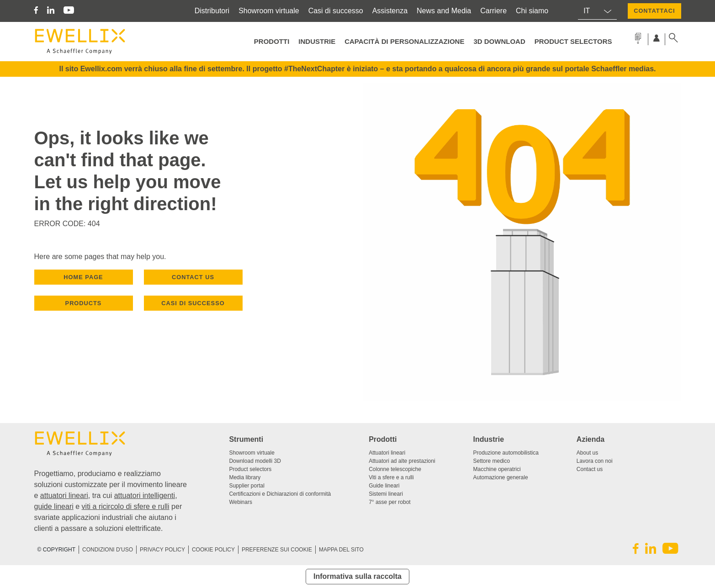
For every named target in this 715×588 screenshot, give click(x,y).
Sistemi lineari (386, 494)
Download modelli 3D (255, 461)
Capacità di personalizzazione (404, 41)
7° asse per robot (390, 502)
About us (587, 453)
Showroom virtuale (269, 11)
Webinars (240, 502)
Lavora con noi (595, 461)
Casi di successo (336, 11)
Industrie (317, 41)
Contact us (590, 469)
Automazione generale (501, 477)
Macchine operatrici (497, 469)
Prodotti (272, 41)
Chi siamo (532, 11)
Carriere (493, 11)
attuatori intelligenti (145, 495)
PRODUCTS (84, 303)
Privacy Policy (162, 550)
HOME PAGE (83, 277)
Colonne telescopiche (395, 469)
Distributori (212, 11)
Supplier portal (246, 486)
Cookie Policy (213, 550)
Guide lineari (384, 486)
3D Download (499, 41)
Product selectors (573, 41)
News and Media (444, 11)
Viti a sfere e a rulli (391, 477)
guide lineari (54, 506)
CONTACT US (193, 277)
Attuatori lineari (387, 453)
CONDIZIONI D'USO (108, 550)
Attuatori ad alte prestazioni (402, 461)
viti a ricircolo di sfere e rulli (126, 506)
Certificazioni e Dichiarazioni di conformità (280, 494)
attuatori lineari (64, 495)
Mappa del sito (341, 550)
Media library (245, 477)
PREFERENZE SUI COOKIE (277, 550)
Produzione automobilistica (506, 453)
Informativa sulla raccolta (357, 576)
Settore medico (492, 461)
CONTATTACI (654, 11)
